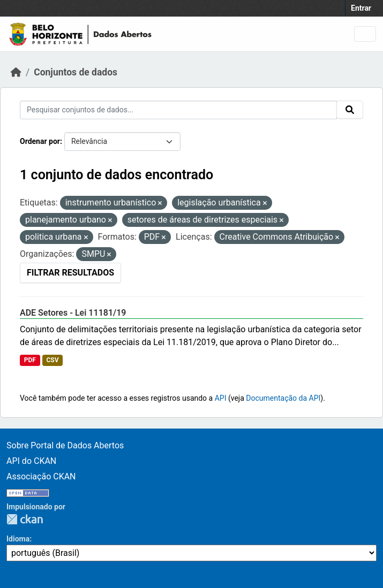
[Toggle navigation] (365, 34)
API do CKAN (31, 461)
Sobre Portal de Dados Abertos (65, 445)
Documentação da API (283, 398)
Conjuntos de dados (76, 72)
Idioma (18, 539)
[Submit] (350, 110)
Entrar (361, 8)
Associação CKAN (41, 476)
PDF (30, 360)
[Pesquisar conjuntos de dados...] (178, 110)
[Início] (16, 72)
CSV (52, 360)
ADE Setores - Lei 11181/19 (73, 313)
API (221, 398)
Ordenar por (40, 141)
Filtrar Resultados (70, 273)
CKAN (25, 519)
